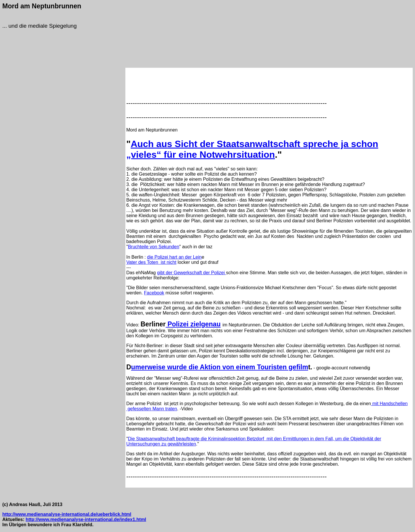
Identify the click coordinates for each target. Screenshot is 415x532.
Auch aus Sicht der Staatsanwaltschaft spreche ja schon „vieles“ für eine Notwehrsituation (252, 149)
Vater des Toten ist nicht (151, 262)
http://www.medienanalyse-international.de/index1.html (86, 519)
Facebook (154, 293)
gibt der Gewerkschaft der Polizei (192, 273)
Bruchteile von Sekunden (154, 247)
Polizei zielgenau (193, 324)
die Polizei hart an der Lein (174, 257)
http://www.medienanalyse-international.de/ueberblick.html (67, 514)
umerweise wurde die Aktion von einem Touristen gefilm (220, 367)
